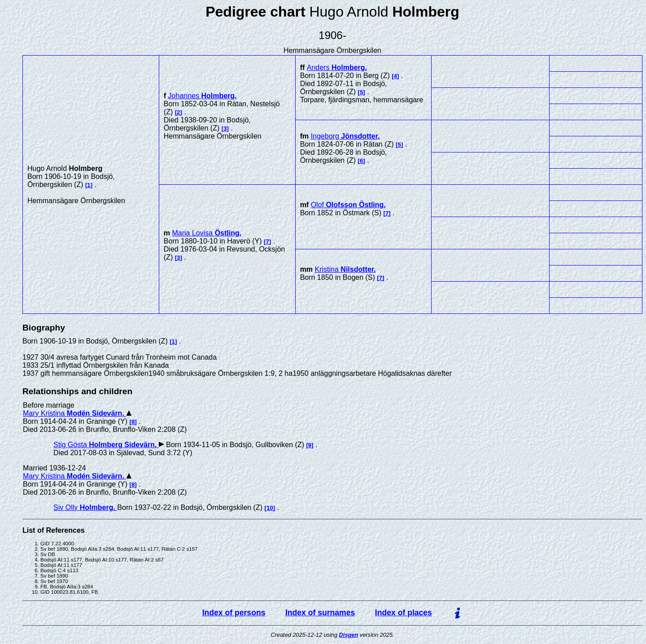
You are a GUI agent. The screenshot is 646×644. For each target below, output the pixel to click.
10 (270, 508)
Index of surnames (320, 613)
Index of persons (234, 613)
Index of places (404, 613)
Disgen (349, 635)
